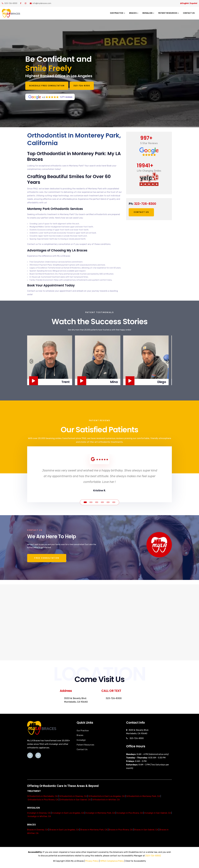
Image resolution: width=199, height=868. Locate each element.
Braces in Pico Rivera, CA (121, 830)
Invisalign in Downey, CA (39, 813)
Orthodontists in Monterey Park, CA (143, 796)
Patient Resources (168, 13)
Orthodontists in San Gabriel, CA (75, 800)
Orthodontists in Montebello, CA (42, 796)
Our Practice (117, 13)
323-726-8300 (10, 3)
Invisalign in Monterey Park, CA (100, 813)
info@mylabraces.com (40, 3)
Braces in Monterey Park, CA (94, 830)
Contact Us (189, 13)
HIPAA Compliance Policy (112, 861)
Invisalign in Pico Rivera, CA (130, 813)
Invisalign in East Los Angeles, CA (68, 813)
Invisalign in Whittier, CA (39, 816)
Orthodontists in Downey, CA (73, 796)
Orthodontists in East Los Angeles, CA (106, 796)
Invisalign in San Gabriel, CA (158, 813)
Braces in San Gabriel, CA (146, 830)
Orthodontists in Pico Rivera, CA (43, 800)
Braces (133, 13)
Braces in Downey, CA (38, 830)
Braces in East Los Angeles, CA (64, 830)
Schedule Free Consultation (50, 86)
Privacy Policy (92, 861)
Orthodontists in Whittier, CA (106, 800)
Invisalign (147, 13)
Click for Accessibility (136, 861)
